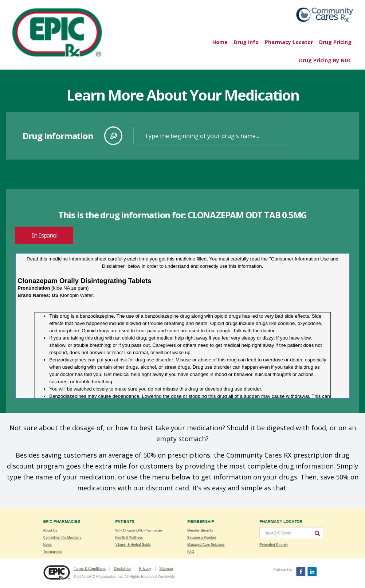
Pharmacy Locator (289, 42)
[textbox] (211, 136)
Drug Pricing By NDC (325, 60)
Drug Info (246, 42)
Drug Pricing (335, 42)
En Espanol (44, 235)
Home (220, 42)
